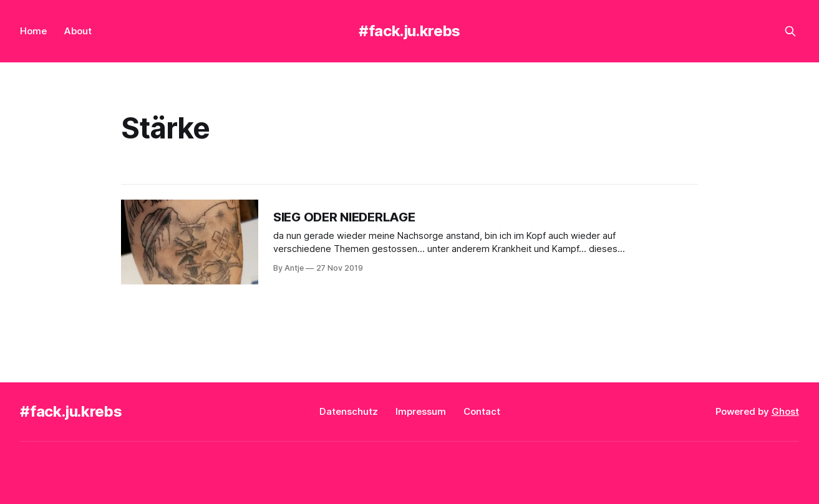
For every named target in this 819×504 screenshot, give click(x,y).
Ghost (785, 411)
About (78, 31)
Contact (482, 411)
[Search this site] (790, 31)
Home (33, 31)
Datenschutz (349, 411)
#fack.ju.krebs (409, 31)
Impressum (421, 411)
